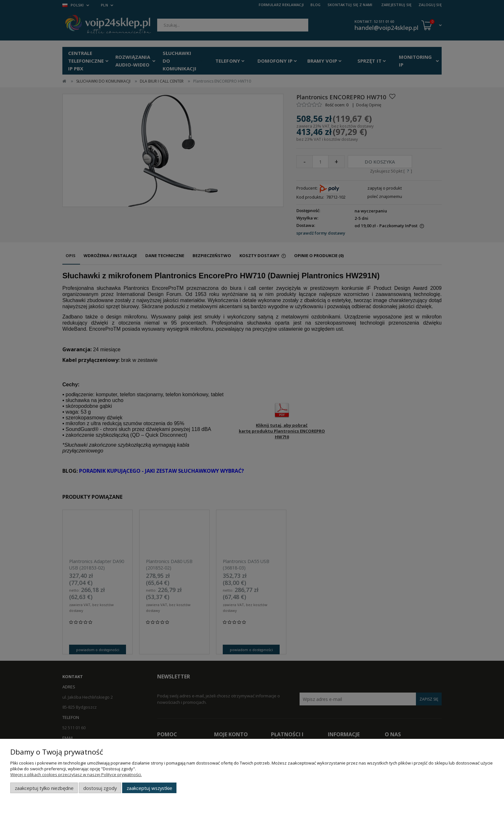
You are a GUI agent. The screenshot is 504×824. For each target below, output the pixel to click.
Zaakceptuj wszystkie (149, 788)
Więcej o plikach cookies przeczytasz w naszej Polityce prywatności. (76, 775)
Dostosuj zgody (100, 788)
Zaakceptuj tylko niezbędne (44, 788)
